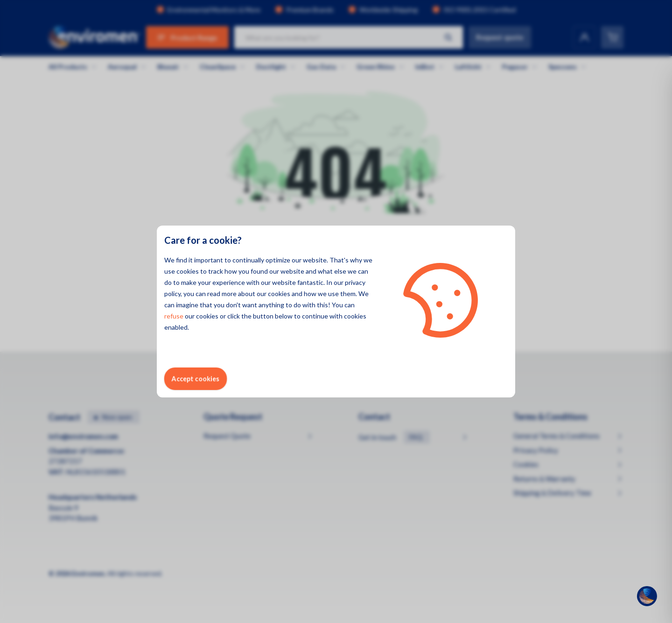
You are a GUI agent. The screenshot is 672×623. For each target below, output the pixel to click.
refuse (174, 316)
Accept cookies (196, 379)
